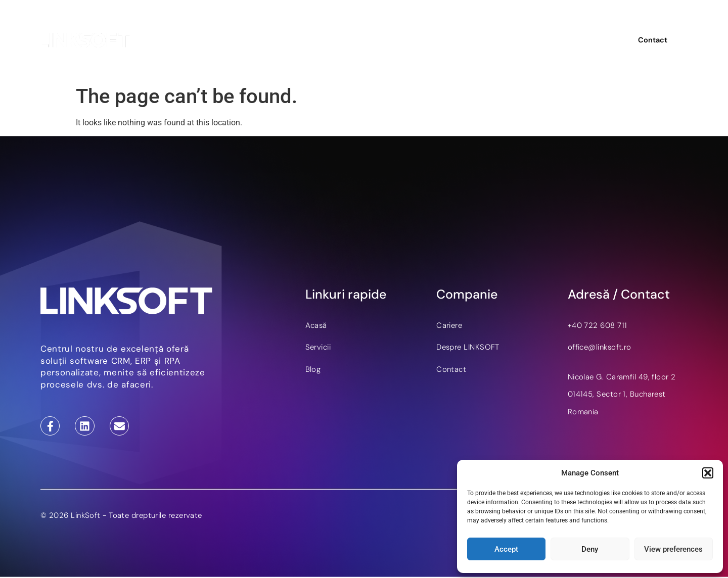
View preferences (673, 549)
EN (567, 40)
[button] (708, 473)
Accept (506, 549)
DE (583, 40)
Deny (590, 549)
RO (600, 40)
